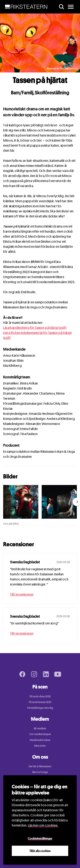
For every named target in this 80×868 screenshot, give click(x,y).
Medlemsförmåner (40, 740)
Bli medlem (40, 728)
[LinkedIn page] (46, 674)
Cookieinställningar (40, 838)
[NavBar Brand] (26, 7)
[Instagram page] (34, 674)
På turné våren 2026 (40, 696)
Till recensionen (22, 594)
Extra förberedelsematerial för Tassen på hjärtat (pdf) (37, 335)
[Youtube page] (58, 674)
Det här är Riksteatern (40, 766)
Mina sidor (40, 746)
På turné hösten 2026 (40, 702)
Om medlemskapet (40, 734)
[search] (61, 7)
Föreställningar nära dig (40, 708)
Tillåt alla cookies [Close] (40, 851)
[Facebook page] (22, 674)
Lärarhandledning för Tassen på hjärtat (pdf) (35, 328)
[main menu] (71, 7)
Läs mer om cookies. (43, 825)
